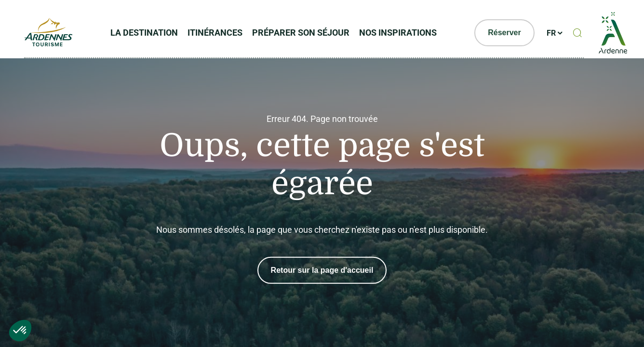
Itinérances (215, 33)
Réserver (504, 33)
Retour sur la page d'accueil (322, 270)
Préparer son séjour (301, 33)
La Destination (144, 33)
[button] (20, 331)
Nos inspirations (398, 33)
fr (551, 33)
